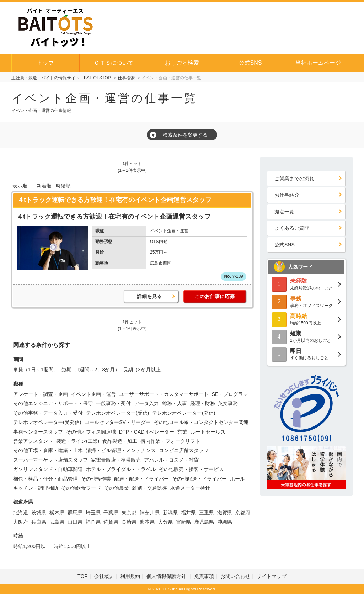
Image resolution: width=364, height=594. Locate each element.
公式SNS (250, 63)
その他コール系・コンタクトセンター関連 (201, 422)
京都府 (243, 513)
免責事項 (204, 576)
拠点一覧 (284, 212)
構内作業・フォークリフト (170, 441)
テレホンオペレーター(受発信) (47, 422)
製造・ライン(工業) (78, 441)
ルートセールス (208, 432)
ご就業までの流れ (294, 179)
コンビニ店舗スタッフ (184, 450)
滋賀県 (225, 513)
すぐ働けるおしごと (306, 354)
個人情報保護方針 (167, 576)
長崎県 (129, 522)
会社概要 (104, 576)
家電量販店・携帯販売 (116, 460)
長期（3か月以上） (144, 370)
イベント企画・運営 (93, 394)
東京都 (129, 513)
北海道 (21, 513)
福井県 (188, 513)
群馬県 (75, 513)
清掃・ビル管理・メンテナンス (121, 450)
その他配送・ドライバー (199, 479)
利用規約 (130, 576)
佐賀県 (111, 522)
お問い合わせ (235, 576)
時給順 (63, 186)
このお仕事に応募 (215, 296)
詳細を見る (149, 296)
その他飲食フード (81, 488)
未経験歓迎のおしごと (306, 284)
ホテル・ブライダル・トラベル (121, 469)
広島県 (57, 522)
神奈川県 (150, 513)
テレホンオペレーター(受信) (117, 413)
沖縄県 (225, 522)
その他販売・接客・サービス (191, 469)
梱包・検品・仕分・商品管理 (45, 479)
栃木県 (57, 513)
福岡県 (93, 522)
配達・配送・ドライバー (141, 479)
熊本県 (147, 522)
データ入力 (146, 403)
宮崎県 (183, 522)
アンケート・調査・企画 (41, 394)
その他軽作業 (96, 479)
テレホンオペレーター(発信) (184, 413)
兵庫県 (39, 522)
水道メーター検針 (190, 488)
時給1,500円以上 (72, 546)
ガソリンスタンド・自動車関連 (48, 469)
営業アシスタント (33, 441)
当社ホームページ (318, 63)
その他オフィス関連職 (91, 432)
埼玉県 (93, 513)
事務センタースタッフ (38, 432)
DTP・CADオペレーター (147, 432)
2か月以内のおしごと (306, 336)
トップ (45, 63)
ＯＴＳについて (114, 63)
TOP (83, 576)
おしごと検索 (182, 63)
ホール (237, 479)
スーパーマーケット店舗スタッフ (50, 460)
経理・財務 (203, 403)
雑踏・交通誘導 (150, 488)
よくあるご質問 (292, 228)
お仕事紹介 (287, 195)
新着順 (44, 186)
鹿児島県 (204, 522)
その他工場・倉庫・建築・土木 (48, 450)
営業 (182, 432)
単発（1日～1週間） (36, 370)
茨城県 (39, 513)
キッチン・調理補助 (36, 488)
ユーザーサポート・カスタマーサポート (164, 394)
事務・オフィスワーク (306, 301)
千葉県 (111, 513)
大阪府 (21, 522)
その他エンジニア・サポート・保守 (53, 403)
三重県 (207, 513)
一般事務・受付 (113, 403)
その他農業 (117, 488)
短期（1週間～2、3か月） (90, 370)
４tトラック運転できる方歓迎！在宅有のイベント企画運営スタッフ (114, 200)
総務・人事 (175, 403)
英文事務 (228, 403)
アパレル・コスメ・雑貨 (171, 460)
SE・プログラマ (230, 394)
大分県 (165, 522)
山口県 (75, 522)
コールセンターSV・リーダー (117, 422)
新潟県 (170, 513)
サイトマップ (272, 576)
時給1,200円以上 (32, 546)
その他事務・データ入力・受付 (48, 413)
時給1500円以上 (306, 319)
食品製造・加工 (120, 441)
